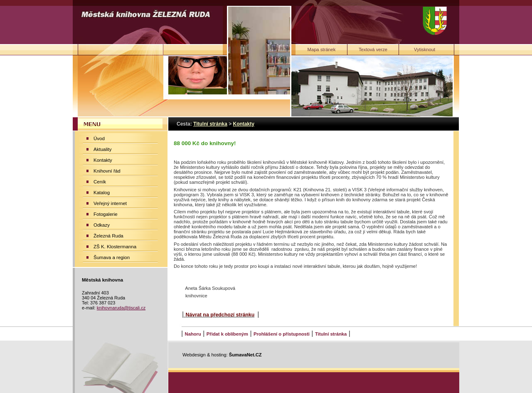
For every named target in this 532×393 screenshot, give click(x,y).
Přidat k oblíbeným (227, 334)
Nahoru (193, 334)
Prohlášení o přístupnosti (282, 334)
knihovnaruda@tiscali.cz (121, 308)
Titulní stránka (331, 334)
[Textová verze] (373, 49)
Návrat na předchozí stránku (220, 315)
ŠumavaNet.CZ (245, 355)
